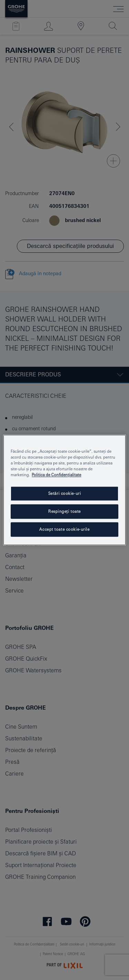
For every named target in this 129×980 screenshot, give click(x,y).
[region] (64, 490)
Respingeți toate (64, 512)
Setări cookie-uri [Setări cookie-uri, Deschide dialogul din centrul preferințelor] (65, 494)
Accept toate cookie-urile (64, 530)
